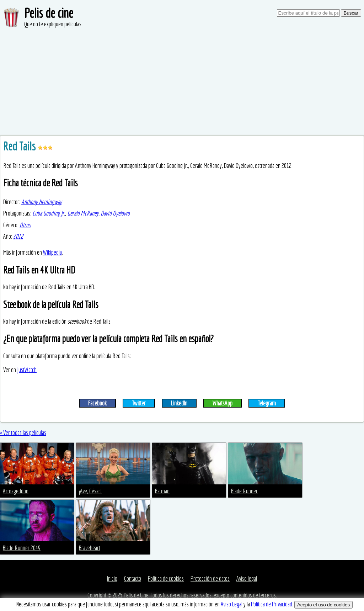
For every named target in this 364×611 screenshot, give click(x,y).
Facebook (97, 403)
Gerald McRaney (83, 213)
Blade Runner (244, 491)
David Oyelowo (115, 213)
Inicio (112, 578)
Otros (25, 225)
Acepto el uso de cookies (323, 605)
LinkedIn (179, 403)
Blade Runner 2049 (22, 548)
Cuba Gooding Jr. (49, 213)
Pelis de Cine (136, 595)
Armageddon (16, 491)
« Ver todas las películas (23, 433)
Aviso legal (247, 578)
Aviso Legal (232, 604)
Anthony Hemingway (42, 202)
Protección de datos (210, 578)
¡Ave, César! (90, 491)
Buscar (351, 13)
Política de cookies (166, 578)
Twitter (139, 403)
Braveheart (90, 548)
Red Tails (20, 146)
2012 (18, 236)
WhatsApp (223, 403)
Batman (162, 491)
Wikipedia (52, 252)
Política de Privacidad (272, 604)
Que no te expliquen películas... (54, 24)
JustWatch (27, 370)
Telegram (267, 403)
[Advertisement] (182, 82)
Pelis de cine (49, 13)
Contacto (133, 578)
